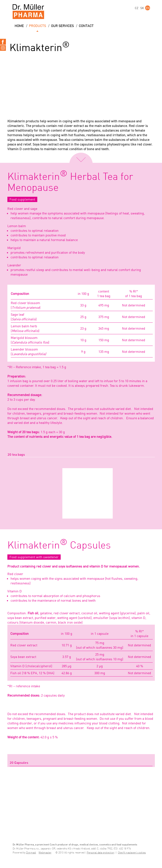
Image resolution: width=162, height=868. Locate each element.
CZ (137, 8)
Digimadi (31, 853)
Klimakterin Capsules (59, 546)
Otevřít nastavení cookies (132, 853)
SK (142, 8)
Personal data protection (100, 853)
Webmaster (45, 853)
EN (148, 8)
